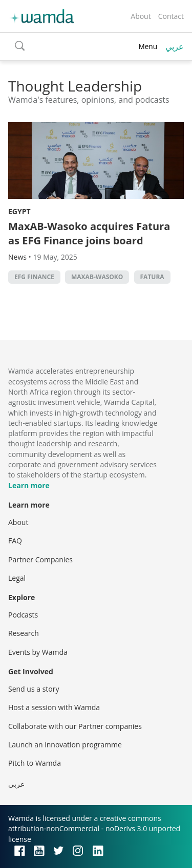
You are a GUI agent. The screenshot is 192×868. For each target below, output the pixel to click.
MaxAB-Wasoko (97, 277)
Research (24, 633)
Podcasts (23, 615)
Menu (148, 46)
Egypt (19, 211)
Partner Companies (40, 559)
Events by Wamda (38, 652)
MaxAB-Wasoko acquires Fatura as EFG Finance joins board (89, 233)
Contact (171, 16)
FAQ (15, 541)
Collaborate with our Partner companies (75, 726)
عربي (175, 47)
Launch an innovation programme (65, 745)
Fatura (152, 277)
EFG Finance (34, 277)
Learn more (29, 485)
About (141, 16)
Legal (17, 578)
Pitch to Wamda (35, 763)
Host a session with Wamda (54, 707)
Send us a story (34, 689)
